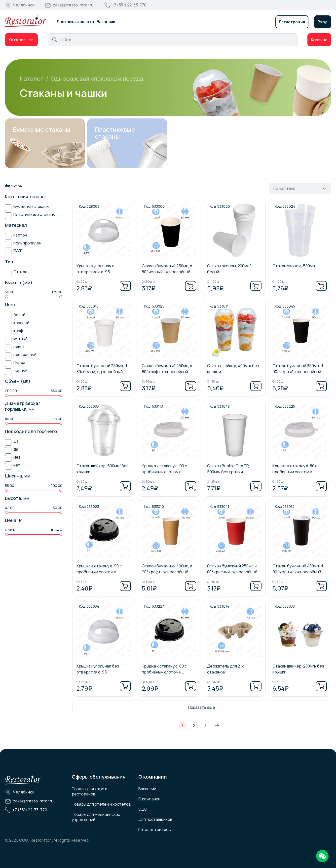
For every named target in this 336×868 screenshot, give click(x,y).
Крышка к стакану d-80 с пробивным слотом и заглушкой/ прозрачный (295, 469)
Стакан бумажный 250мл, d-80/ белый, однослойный (103, 369)
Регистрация (292, 22)
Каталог (17, 40)
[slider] (6, 297)
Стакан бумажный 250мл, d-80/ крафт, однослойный (168, 369)
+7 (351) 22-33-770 (129, 5)
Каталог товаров (155, 829)
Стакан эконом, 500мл (294, 266)
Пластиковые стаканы (115, 133)
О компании (149, 799)
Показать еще (202, 707)
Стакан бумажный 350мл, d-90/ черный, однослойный (299, 369)
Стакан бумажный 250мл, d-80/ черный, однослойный (168, 269)
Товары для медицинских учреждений (96, 817)
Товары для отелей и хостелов (101, 804)
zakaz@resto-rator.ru (73, 5)
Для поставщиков (155, 819)
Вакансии (106, 22)
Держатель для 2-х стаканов (225, 669)
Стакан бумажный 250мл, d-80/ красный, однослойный (233, 569)
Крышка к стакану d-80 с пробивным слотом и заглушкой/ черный (164, 669)
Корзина (319, 40)
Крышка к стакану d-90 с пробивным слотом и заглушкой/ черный (99, 569)
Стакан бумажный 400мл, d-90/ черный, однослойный (299, 569)
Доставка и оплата (75, 22)
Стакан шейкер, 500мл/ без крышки (102, 469)
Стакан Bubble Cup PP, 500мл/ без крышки (228, 469)
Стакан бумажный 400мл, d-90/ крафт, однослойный (168, 569)
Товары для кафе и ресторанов (90, 791)
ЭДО (143, 809)
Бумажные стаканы (41, 129)
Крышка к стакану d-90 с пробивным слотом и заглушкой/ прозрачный (164, 469)
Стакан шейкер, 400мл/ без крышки (233, 369)
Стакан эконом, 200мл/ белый (229, 269)
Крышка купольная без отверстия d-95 (98, 669)
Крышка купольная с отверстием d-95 (95, 269)
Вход (323, 22)
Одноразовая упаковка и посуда (97, 78)
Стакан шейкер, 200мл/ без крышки (298, 669)
